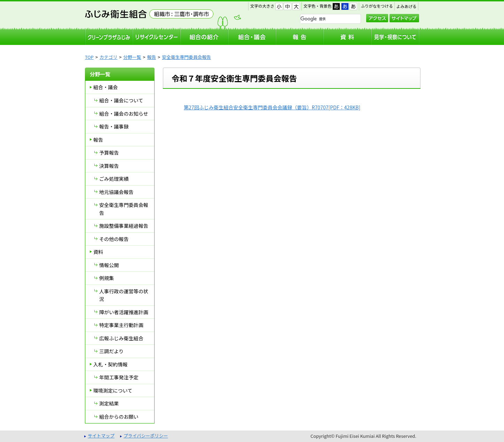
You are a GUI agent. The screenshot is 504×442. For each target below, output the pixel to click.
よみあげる (407, 6)
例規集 (107, 278)
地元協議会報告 (116, 192)
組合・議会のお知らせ (124, 114)
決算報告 (109, 166)
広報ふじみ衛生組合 (121, 338)
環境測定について (113, 390)
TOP (89, 57)
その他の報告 (114, 239)
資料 (98, 252)
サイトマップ (404, 18)
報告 (152, 57)
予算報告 (109, 153)
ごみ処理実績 (114, 179)
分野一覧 (132, 57)
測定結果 (109, 403)
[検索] (321, 19)
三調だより (111, 351)
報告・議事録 (114, 126)
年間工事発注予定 (119, 377)
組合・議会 (105, 87)
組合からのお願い (119, 417)
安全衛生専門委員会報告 (186, 57)
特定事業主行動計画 (121, 325)
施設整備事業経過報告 (124, 226)
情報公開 (109, 265)
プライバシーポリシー (146, 436)
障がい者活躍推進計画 (124, 312)
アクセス (377, 18)
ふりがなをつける (377, 6)
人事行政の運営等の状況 (124, 295)
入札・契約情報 (111, 364)
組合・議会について (121, 100)
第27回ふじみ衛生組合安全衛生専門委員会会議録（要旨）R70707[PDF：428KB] (272, 107)
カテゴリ (108, 57)
